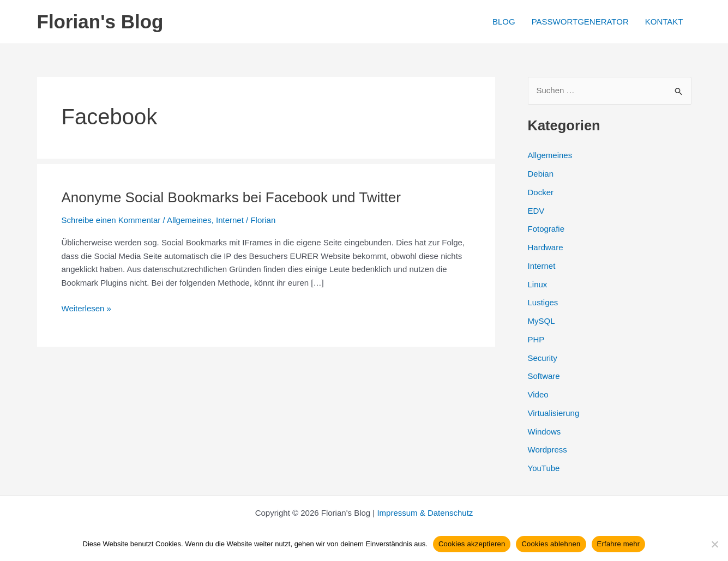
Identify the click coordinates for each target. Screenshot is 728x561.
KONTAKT (664, 22)
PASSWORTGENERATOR (580, 22)
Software (544, 376)
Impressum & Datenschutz (425, 513)
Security (543, 358)
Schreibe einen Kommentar (111, 220)
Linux (538, 284)
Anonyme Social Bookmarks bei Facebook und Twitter (231, 197)
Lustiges (543, 302)
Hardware (546, 247)
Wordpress (547, 450)
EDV (536, 211)
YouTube (544, 468)
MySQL (542, 321)
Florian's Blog (100, 22)
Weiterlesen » (86, 309)
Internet (230, 220)
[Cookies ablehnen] (714, 544)
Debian (541, 174)
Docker (541, 192)
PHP (536, 339)
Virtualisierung (554, 413)
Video (538, 394)
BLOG (504, 22)
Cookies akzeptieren (472, 544)
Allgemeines (189, 220)
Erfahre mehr (619, 544)
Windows (545, 432)
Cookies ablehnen (551, 544)
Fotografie (546, 229)
